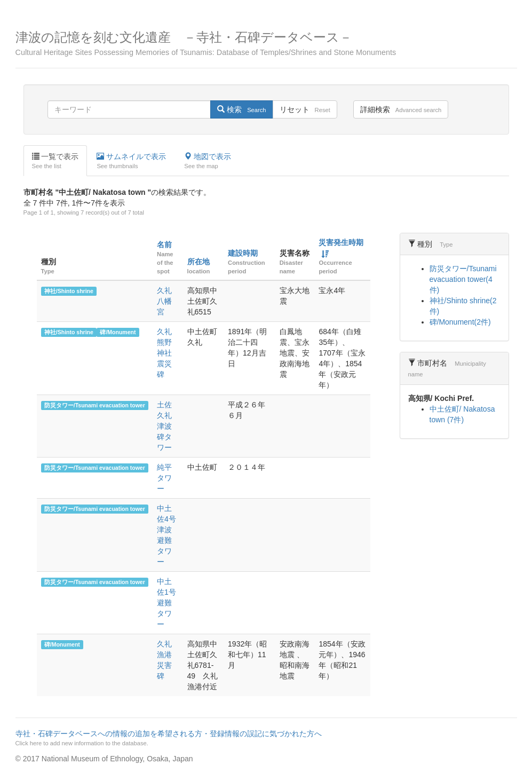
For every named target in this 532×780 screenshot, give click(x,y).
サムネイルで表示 (131, 161)
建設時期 (243, 253)
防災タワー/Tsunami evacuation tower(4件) (463, 279)
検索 (241, 109)
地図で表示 (208, 161)
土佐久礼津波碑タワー (164, 426)
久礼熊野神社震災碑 (164, 353)
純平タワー (164, 478)
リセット (305, 109)
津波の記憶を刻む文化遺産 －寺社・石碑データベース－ (266, 44)
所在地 (198, 262)
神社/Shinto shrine (69, 291)
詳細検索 (401, 109)
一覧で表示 (55, 161)
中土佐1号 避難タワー (170, 603)
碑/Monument (118, 332)
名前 (164, 245)
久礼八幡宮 (164, 301)
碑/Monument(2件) (460, 322)
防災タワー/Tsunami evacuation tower (95, 405)
